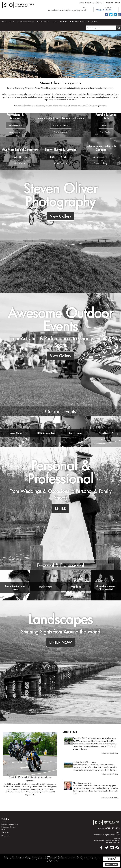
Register (118, 2)
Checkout (99, 2)
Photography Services (26, 22)
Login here (110, 2)
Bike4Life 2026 (93, 22)
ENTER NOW (61, 645)
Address (117, 842)
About (12, 22)
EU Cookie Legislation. (54, 857)
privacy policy (75, 857)
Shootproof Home (77, 22)
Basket (82, 2)
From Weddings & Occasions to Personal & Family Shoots (60, 496)
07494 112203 (104, 10)
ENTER (61, 510)
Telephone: (108, 8)
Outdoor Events (60, 413)
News (55, 22)
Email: (84, 8)
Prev (4, 57)
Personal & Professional (61, 568)
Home (4, 22)
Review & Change (111, 865)
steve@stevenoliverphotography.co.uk (67, 10)
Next (117, 57)
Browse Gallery (43, 22)
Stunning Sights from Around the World (61, 635)
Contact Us (5, 836)
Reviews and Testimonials (10, 828)
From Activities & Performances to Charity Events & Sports (61, 343)
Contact (64, 22)
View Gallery (61, 216)
